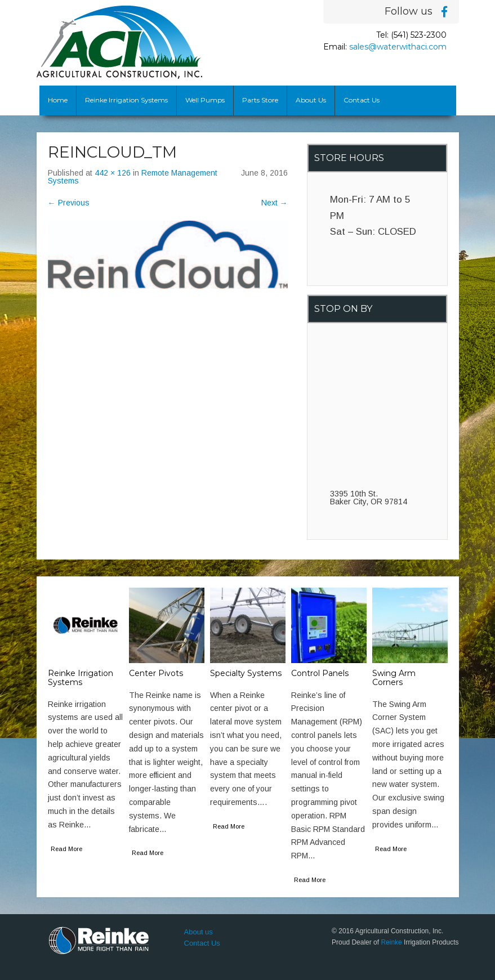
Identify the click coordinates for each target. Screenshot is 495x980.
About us (199, 932)
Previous (69, 203)
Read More (66, 849)
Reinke (391, 942)
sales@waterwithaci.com (398, 47)
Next (275, 203)
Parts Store (260, 100)
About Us (311, 100)
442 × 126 (113, 173)
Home (58, 100)
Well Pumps (205, 100)
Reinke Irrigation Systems (126, 100)
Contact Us (362, 100)
